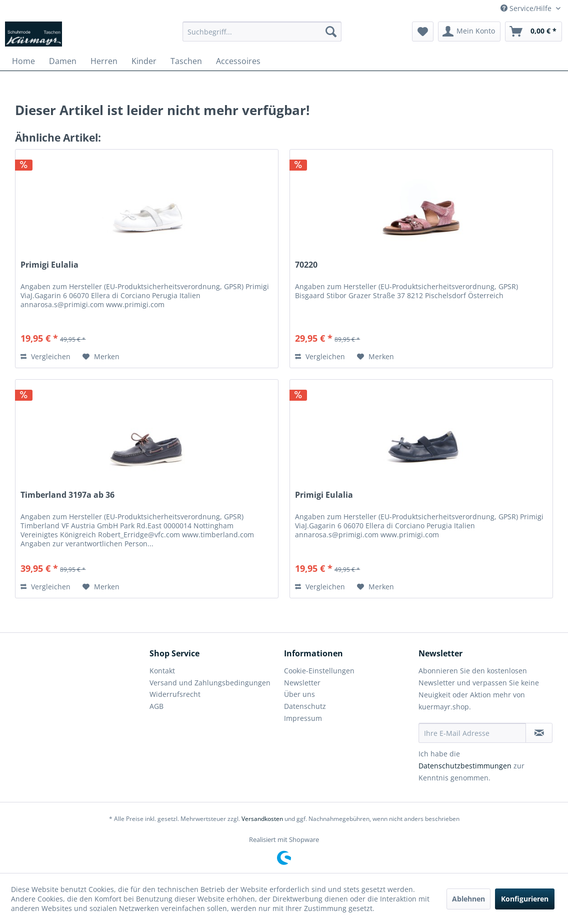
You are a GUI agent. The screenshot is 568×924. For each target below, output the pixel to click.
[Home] (23, 61)
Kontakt (162, 671)
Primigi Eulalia (49, 265)
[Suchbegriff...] (262, 32)
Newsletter (302, 683)
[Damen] (63, 61)
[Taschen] (186, 61)
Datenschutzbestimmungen (465, 766)
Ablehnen (468, 899)
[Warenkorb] (533, 32)
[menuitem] (262, 32)
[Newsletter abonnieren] (539, 733)
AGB (156, 706)
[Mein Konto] (469, 32)
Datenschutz (305, 706)
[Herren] (104, 61)
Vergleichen (45, 356)
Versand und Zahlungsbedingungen (210, 683)
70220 (306, 265)
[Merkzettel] (423, 32)
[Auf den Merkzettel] (101, 357)
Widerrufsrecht (175, 694)
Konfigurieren (525, 899)
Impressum (303, 718)
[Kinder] (144, 61)
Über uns (299, 694)
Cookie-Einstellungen (319, 671)
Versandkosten (262, 819)
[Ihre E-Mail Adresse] (472, 733)
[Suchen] (331, 32)
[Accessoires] (238, 61)
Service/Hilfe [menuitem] (527, 8)
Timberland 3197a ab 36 (67, 495)
